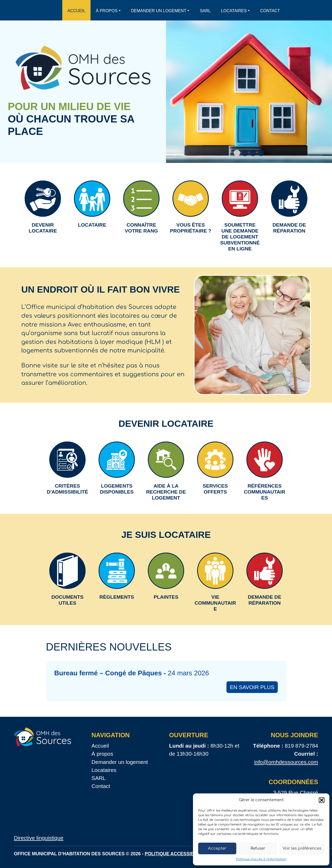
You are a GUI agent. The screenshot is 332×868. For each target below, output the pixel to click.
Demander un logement (159, 11)
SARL (205, 11)
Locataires (234, 11)
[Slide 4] (261, 153)
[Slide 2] (245, 153)
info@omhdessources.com (286, 762)
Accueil (76, 11)
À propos (107, 11)
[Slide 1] (237, 153)
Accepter (217, 848)
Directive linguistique (39, 838)
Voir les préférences (302, 848)
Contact (270, 11)
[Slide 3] (253, 153)
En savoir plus (252, 687)
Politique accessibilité (175, 854)
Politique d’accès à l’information (261, 859)
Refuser (258, 848)
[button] (322, 800)
